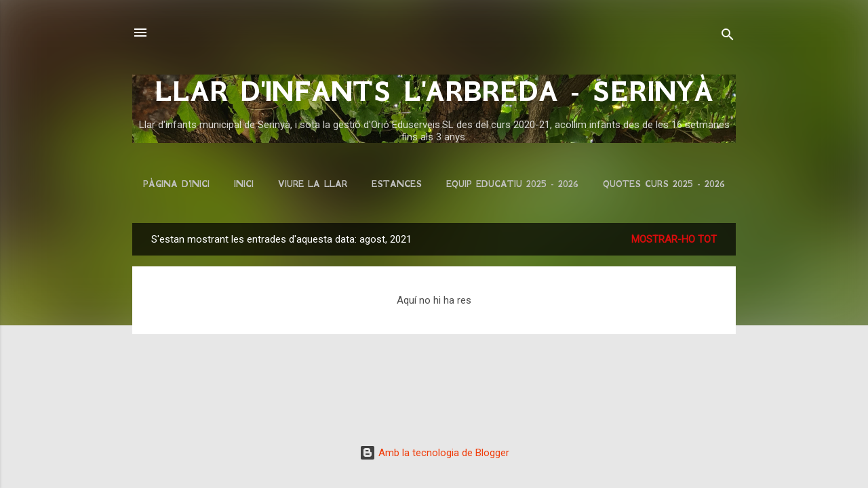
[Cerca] (728, 37)
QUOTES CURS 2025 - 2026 (664, 184)
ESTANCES (397, 184)
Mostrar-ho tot (674, 239)
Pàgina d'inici (176, 184)
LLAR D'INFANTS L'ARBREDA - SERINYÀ (434, 92)
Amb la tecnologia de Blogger (434, 453)
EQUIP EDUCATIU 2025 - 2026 (512, 184)
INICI (244, 184)
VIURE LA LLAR (313, 184)
